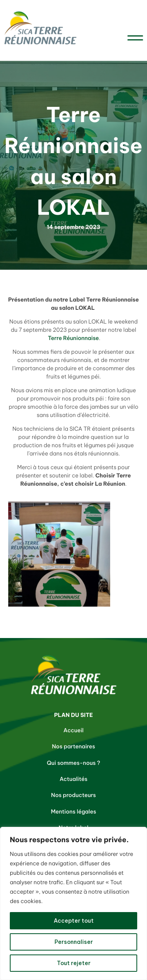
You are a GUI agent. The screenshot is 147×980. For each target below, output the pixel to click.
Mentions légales (74, 812)
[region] (73, 903)
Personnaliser (74, 942)
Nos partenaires (74, 746)
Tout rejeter (74, 963)
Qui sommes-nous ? (74, 763)
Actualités (73, 779)
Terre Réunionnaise (73, 338)
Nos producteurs (73, 795)
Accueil (74, 730)
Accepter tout (74, 921)
